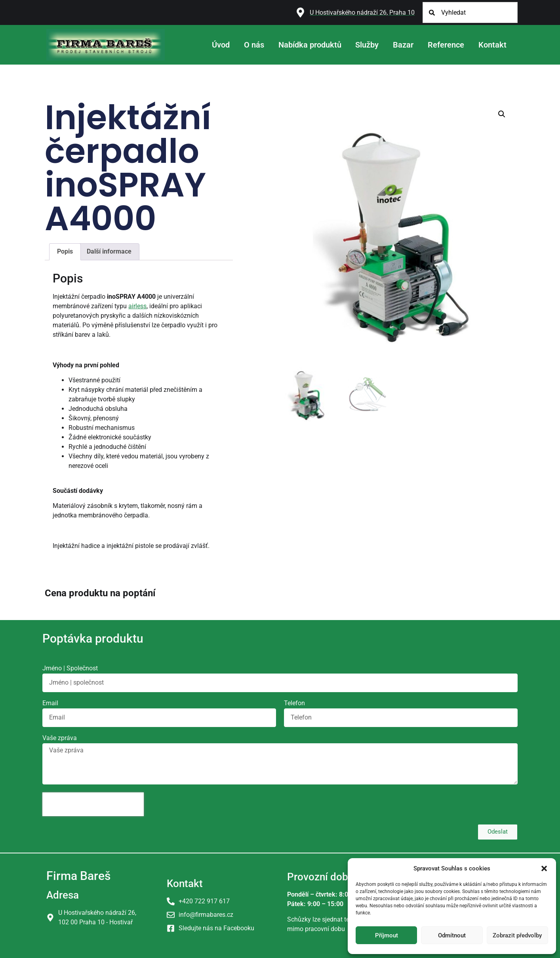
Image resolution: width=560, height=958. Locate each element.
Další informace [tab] (109, 251)
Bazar (403, 45)
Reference (446, 45)
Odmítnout (452, 935)
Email (50, 703)
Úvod (221, 45)
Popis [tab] (65, 251)
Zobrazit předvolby (517, 935)
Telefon (294, 703)
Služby (367, 45)
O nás (254, 45)
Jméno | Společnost (70, 669)
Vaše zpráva (60, 738)
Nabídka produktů (310, 45)
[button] (544, 868)
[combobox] (470, 12)
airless (137, 306)
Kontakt (492, 45)
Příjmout (387, 935)
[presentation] (93, 804)
